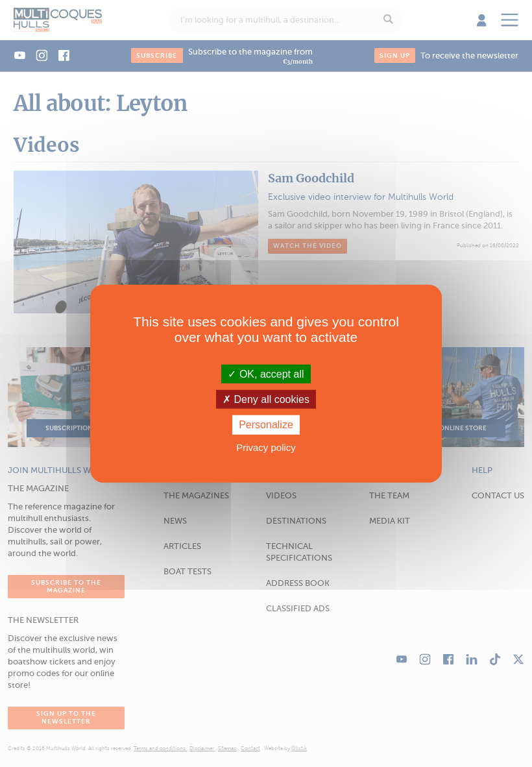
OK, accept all (266, 374)
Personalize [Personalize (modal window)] (266, 425)
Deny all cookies (266, 399)
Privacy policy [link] (266, 447)
